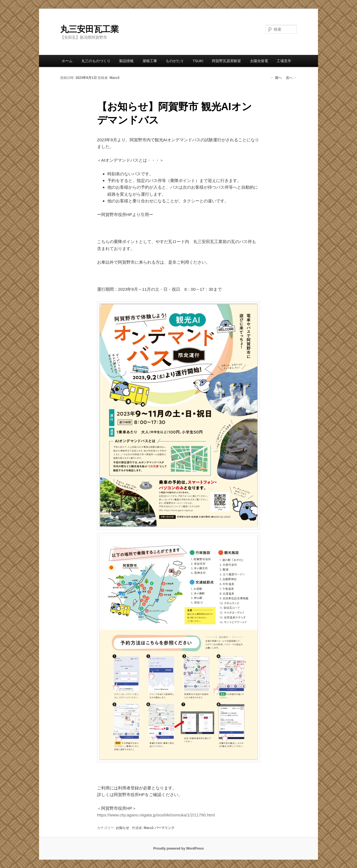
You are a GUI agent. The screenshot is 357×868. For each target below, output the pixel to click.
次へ (291, 78)
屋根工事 (150, 61)
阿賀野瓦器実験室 (226, 61)
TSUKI (198, 61)
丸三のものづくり (96, 61)
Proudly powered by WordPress (178, 848)
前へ (276, 78)
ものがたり (175, 61)
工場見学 (284, 61)
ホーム (67, 61)
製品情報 (126, 61)
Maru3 (114, 78)
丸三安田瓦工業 (90, 29)
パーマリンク (165, 828)
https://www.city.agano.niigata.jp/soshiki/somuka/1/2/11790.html (156, 815)
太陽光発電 (259, 61)
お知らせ (122, 828)
